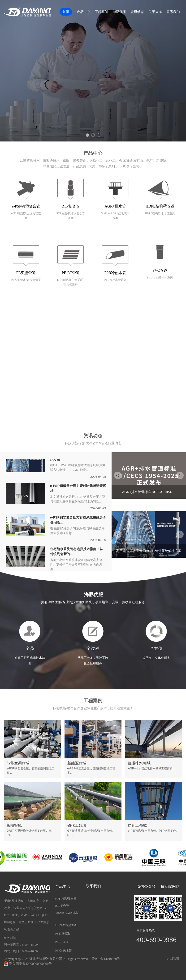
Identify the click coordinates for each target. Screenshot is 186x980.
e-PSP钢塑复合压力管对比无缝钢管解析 (78, 489)
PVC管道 (160, 270)
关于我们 (93, 319)
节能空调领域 (18, 763)
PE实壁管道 (26, 273)
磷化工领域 (77, 825)
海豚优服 (119, 12)
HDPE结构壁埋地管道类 (160, 213)
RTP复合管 (71, 206)
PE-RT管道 (71, 273)
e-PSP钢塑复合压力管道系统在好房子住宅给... (78, 520)
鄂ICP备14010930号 (106, 959)
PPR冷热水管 (115, 273)
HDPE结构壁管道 (160, 206)
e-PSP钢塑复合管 (26, 206)
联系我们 (173, 12)
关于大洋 (155, 12)
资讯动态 (137, 12)
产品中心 (83, 12)
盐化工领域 (137, 825)
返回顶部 (173, 959)
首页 (66, 12)
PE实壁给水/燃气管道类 (26, 280)
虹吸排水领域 (139, 763)
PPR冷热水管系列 (115, 280)
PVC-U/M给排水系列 (160, 278)
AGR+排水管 (115, 206)
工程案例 (101, 12)
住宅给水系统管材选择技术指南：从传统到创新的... (77, 552)
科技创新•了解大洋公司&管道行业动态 (93, 443)
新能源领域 (77, 763)
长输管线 (14, 825)
